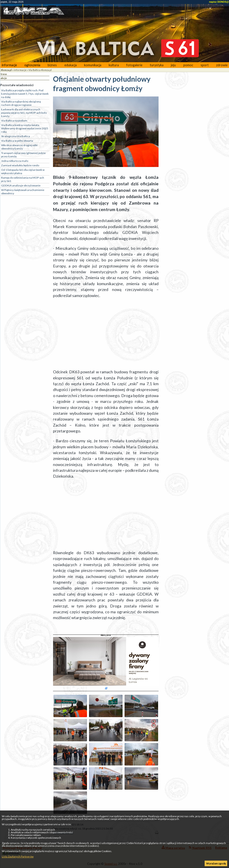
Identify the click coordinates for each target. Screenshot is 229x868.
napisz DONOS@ (219, 2)
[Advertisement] (106, 334)
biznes (52, 65)
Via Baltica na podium (14, 121)
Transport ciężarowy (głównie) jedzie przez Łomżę (23, 155)
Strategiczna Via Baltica (16, 136)
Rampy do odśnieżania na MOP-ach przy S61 (23, 179)
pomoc (188, 65)
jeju (173, 65)
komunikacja (93, 65)
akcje (4, 78)
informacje (9, 65)
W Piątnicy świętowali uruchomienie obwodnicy (23, 192)
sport (205, 65)
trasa (4, 74)
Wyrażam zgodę (216, 863)
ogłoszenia (32, 65)
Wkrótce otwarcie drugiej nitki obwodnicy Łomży (19, 147)
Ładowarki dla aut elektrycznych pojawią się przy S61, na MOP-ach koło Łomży (24, 113)
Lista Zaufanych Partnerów (18, 856)
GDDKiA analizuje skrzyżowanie (21, 185)
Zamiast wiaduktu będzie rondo (20, 165)
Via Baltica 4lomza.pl (40, 70)
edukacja (71, 65)
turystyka (157, 65)
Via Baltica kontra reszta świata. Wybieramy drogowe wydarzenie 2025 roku (25, 128)
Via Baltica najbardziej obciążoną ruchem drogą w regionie (21, 103)
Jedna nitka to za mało (15, 161)
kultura (114, 65)
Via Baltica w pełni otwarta (17, 141)
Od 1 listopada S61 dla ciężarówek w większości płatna (23, 171)
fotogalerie (134, 65)
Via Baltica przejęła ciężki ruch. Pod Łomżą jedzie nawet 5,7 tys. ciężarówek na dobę (25, 94)
